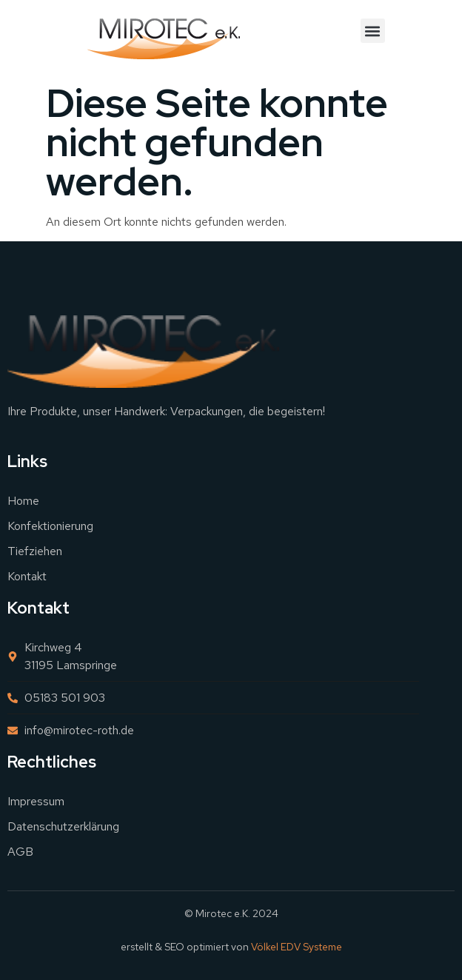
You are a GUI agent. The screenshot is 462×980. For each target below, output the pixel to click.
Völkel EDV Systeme (297, 947)
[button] (373, 31)
